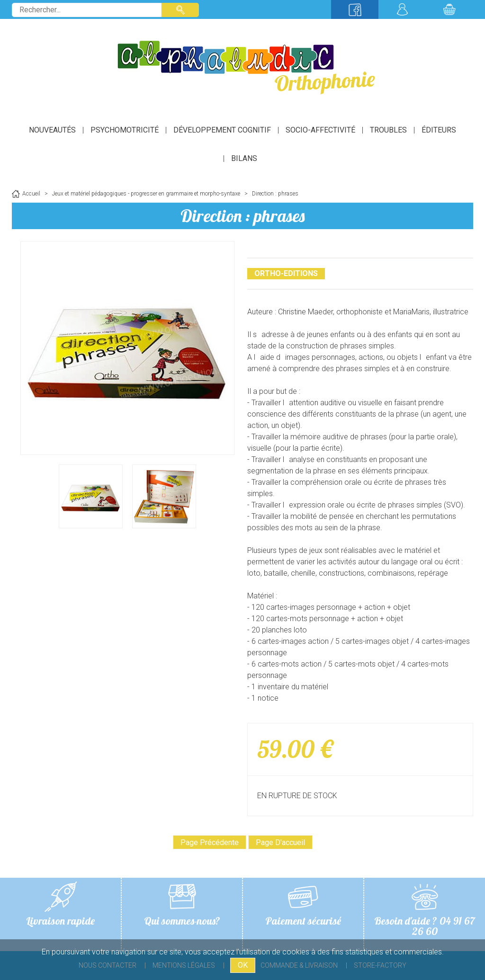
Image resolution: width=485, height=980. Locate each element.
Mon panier (449, 9)
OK (243, 965)
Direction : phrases (242, 216)
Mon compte (402, 9)
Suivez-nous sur (355, 9)
